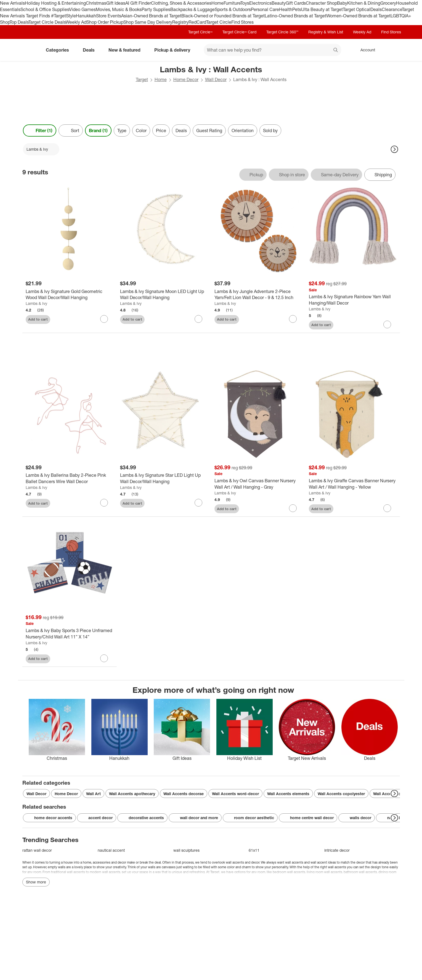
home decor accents (49, 818)
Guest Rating (209, 131)
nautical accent (111, 850)
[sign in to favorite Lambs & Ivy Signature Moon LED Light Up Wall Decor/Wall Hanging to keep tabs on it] (198, 319)
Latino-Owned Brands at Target (295, 16)
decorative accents (142, 818)
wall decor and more (195, 818)
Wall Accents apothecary (132, 794)
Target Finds (39, 16)
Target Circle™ (200, 32)
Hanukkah (86, 16)
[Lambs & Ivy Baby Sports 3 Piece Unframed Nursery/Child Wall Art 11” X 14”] (70, 634)
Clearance (392, 9)
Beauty (279, 3)
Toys (245, 3)
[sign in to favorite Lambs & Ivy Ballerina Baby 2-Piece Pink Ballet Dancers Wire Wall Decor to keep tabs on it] (104, 503)
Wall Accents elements (288, 794)
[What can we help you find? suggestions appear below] (272, 50)
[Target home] (30, 50)
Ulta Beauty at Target (322, 9)
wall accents (235, 862)
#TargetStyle (63, 16)
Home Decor (186, 79)
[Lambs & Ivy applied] (41, 149)
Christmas (96, 3)
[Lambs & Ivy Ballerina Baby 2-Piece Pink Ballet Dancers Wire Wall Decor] (70, 478)
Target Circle (219, 22)
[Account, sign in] (365, 50)
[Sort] (71, 131)
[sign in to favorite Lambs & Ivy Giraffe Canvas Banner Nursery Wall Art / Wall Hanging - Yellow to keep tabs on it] (387, 508)
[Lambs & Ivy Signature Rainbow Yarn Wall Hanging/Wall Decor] (353, 300)
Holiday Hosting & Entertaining (55, 3)
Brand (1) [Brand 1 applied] (98, 131)
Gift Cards (296, 3)
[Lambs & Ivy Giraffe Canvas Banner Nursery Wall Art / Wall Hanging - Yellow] (353, 484)
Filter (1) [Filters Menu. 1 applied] (40, 131)
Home (217, 3)
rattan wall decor (37, 850)
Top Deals (19, 22)
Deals (376, 9)
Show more (36, 882)
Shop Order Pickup (105, 22)
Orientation (243, 131)
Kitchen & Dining (364, 3)
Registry (180, 22)
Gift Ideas (116, 3)
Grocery (388, 3)
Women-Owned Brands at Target (358, 16)
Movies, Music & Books (119, 9)
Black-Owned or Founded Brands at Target (223, 16)
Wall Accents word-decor (235, 794)
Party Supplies (156, 9)
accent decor (97, 818)
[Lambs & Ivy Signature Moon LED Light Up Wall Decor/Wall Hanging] (164, 295)
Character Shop (321, 3)
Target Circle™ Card (239, 32)
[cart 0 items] (393, 50)
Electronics (260, 3)
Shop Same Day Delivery (148, 22)
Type (122, 131)
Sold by (270, 131)
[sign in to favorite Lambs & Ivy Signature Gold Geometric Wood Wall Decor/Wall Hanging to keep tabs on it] (104, 319)
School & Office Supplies (45, 9)
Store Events (109, 16)
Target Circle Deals (47, 22)
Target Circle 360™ (282, 32)
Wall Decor (216, 79)
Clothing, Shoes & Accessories (181, 3)
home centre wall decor (308, 818)
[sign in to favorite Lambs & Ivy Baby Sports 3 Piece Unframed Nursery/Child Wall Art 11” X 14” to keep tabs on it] (104, 658)
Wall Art (93, 794)
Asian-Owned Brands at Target (151, 16)
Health (286, 9)
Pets (297, 9)
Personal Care (265, 9)
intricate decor (337, 850)
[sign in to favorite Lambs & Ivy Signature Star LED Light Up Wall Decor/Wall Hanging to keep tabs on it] (198, 503)
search (336, 50)
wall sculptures (186, 850)
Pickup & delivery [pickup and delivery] (174, 50)
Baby (342, 3)
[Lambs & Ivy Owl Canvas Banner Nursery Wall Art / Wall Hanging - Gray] (258, 484)
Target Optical (357, 9)
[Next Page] (394, 149)
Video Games (82, 9)
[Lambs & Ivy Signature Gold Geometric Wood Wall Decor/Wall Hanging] (70, 295)
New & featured (127, 50)
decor (255, 862)
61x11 (254, 850)
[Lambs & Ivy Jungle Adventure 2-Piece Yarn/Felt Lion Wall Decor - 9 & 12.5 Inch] (258, 295)
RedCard (197, 22)
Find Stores (242, 22)
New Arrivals (12, 3)
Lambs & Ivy (36, 303)
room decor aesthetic (250, 818)
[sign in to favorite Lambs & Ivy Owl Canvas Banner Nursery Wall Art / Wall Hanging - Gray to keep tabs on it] (293, 508)
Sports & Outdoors (233, 9)
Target (142, 79)
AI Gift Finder (138, 3)
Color (141, 131)
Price (161, 131)
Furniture (232, 3)
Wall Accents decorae (184, 794)
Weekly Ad (76, 22)
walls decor (357, 818)
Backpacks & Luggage (193, 9)
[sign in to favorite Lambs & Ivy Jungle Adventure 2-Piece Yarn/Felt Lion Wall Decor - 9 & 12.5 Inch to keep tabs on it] (293, 319)
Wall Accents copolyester (341, 794)
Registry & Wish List (326, 32)
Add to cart (38, 319)
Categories (60, 50)
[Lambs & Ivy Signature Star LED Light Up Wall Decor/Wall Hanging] (164, 478)
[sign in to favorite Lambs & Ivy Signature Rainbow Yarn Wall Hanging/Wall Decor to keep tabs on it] (387, 324)
